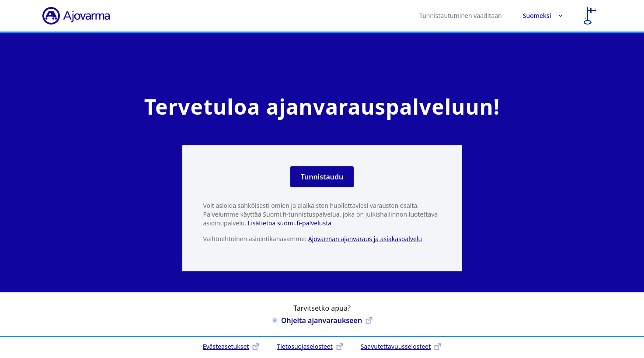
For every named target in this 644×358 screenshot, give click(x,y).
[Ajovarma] (76, 16)
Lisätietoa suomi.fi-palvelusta (290, 223)
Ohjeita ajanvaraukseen (322, 320)
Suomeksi (543, 16)
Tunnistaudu (322, 177)
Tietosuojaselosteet (310, 346)
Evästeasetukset (231, 346)
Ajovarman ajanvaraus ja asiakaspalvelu (365, 239)
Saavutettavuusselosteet (401, 346)
